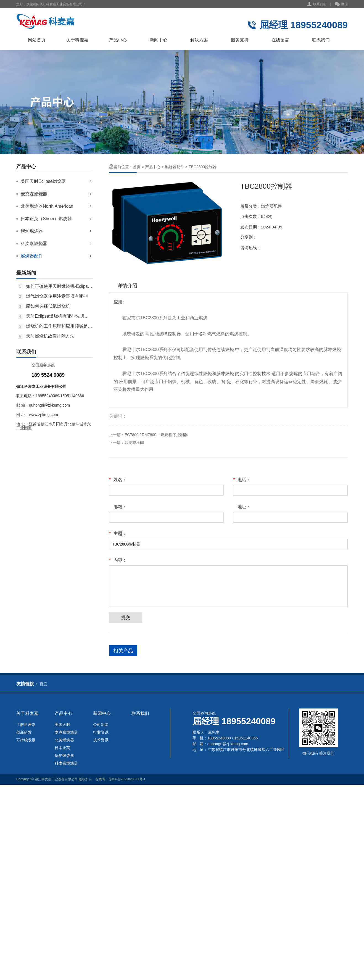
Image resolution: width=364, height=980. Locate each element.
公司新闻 (101, 725)
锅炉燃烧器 (32, 231)
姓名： (118, 480)
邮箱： (120, 507)
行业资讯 (101, 732)
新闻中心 (159, 40)
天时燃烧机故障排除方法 (50, 336)
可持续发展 (26, 740)
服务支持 (240, 40)
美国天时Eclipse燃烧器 (43, 181)
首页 (137, 167)
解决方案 (199, 40)
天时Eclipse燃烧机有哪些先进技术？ (59, 316)
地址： (244, 507)
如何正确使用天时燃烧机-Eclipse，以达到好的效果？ (59, 286)
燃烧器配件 (32, 256)
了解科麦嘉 (26, 725)
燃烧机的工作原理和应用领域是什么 (59, 326)
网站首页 (37, 40)
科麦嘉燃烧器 (34, 243)
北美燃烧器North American (47, 206)
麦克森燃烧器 (34, 194)
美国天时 (62, 725)
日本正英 (62, 748)
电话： (242, 480)
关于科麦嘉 (77, 40)
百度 (43, 684)
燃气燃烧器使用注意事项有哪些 (57, 296)
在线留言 (280, 40)
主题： (118, 534)
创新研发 (24, 732)
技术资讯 (101, 740)
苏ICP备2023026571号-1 (127, 779)
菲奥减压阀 (134, 442)
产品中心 (118, 40)
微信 (341, 4)
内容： (118, 560)
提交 (126, 617)
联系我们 (320, 4)
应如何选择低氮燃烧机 (48, 306)
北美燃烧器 (64, 740)
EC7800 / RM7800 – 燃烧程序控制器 (156, 435)
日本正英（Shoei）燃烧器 (46, 219)
